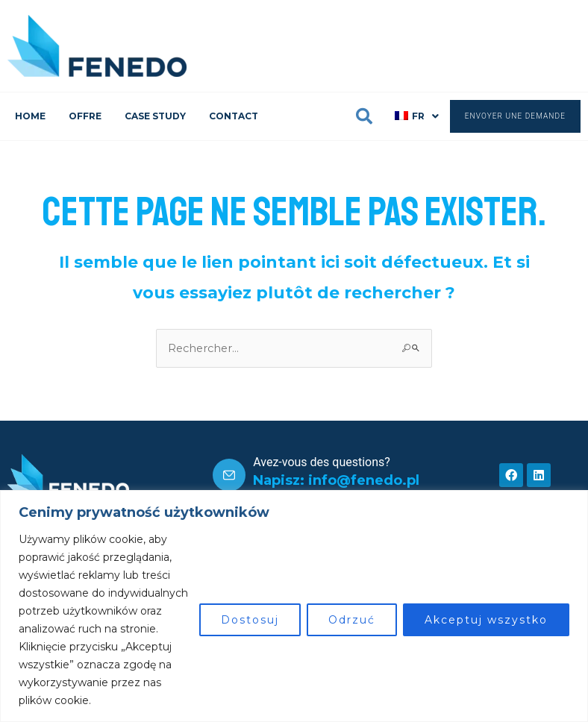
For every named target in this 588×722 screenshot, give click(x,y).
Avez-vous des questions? (322, 462)
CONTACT (234, 116)
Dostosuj (250, 620)
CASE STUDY (155, 116)
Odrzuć (352, 620)
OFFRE (85, 116)
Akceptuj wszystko (486, 620)
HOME (30, 116)
